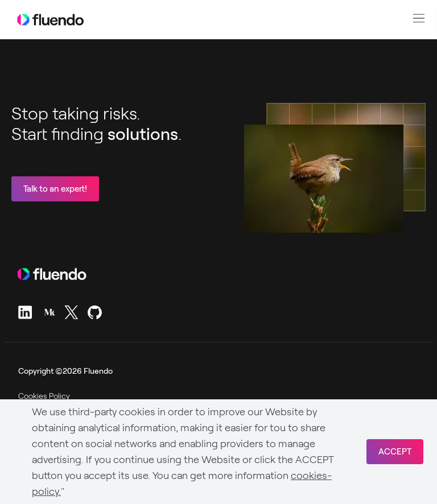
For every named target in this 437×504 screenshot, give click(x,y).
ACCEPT (395, 452)
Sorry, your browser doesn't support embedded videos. (324, 179)
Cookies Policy (44, 396)
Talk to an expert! (55, 189)
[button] (419, 18)
